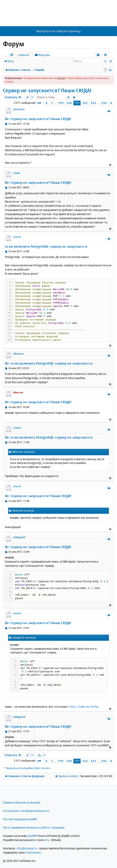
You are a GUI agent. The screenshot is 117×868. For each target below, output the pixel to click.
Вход (11, 61)
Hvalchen (19, 109)
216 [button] (104, 103)
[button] (39, 103)
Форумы (44, 55)
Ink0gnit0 (19, 537)
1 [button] (52, 103)
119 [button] (61, 103)
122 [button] (85, 103)
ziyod (17, 173)
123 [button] (93, 103)
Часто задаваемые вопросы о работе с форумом (34, 827)
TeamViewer (34, 852)
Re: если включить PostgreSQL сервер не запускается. (49, 363)
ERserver (18, 354)
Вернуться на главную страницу (59, 31)
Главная (24, 55)
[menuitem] (98, 55)
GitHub (61, 78)
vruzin (17, 237)
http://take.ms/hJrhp (84, 707)
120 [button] (69, 103)
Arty (47, 840)
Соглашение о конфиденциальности (26, 811)
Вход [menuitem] (107, 55)
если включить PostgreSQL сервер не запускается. (46, 246)
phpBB (31, 836)
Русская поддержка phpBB (20, 819)
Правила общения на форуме (22, 802)
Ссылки (12, 55)
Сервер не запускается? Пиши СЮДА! (47, 90)
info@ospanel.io (27, 848)
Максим (18, 392)
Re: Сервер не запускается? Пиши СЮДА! (38, 119)
